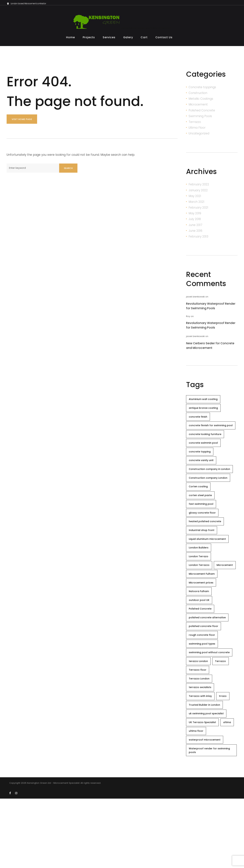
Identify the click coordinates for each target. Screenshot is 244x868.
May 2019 (195, 215)
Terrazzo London (201, 737)
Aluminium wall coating (205, 401)
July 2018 (195, 220)
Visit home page (22, 121)
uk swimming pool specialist (208, 777)
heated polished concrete (206, 546)
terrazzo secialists (202, 747)
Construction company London (210, 495)
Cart (144, 39)
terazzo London (200, 717)
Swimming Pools (200, 117)
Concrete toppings (202, 89)
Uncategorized (199, 135)
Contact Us (164, 39)
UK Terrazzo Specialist (204, 787)
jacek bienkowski (195, 298)
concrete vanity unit (203, 475)
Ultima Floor (197, 129)
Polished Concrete (202, 112)
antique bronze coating (205, 411)
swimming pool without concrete (211, 707)
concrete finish (200, 421)
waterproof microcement (206, 807)
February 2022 (199, 186)
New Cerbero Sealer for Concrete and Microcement (210, 347)
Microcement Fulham (203, 616)
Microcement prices (203, 626)
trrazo (227, 757)
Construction (198, 94)
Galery (128, 39)
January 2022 (198, 192)
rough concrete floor (203, 687)
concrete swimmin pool (205, 455)
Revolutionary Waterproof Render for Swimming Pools (211, 307)
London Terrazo (200, 586)
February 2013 (198, 238)
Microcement (198, 106)
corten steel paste (202, 516)
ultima (194, 797)
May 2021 (195, 197)
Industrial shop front (203, 556)
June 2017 (195, 226)
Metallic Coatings (201, 100)
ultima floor (216, 797)
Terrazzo (195, 123)
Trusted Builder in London (206, 767)
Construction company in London (211, 485)
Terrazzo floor (199, 727)
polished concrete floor (205, 676)
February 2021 (198, 209)
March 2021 (196, 203)
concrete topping (201, 465)
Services (109, 39)
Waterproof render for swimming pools (211, 819)
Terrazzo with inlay (202, 757)
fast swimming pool (203, 526)
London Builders (200, 576)
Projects (89, 39)
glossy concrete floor (204, 536)
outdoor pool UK (201, 646)
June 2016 (195, 232)
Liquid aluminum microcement (209, 566)
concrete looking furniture (207, 445)
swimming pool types (204, 697)
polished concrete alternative (209, 666)
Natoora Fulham (200, 636)
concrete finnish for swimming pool (209, 433)
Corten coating (200, 506)
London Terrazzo (201, 596)
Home (70, 39)
